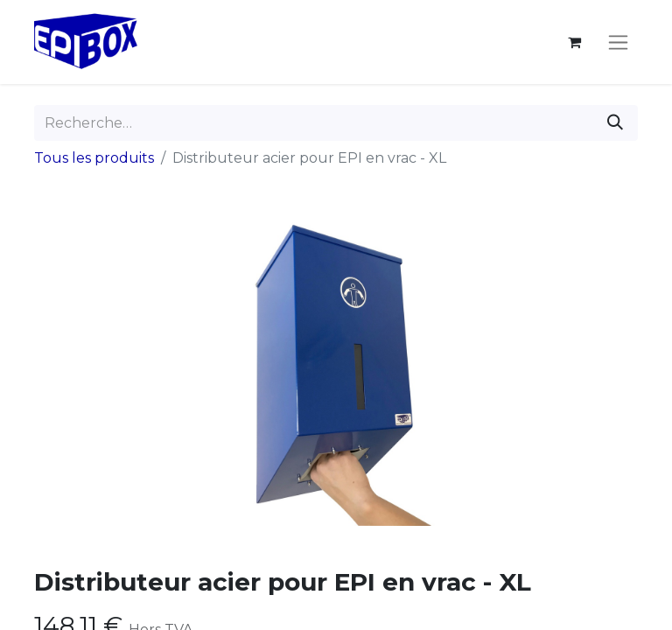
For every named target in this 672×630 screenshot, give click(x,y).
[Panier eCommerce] (574, 42)
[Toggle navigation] (618, 42)
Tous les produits (94, 158)
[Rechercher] (615, 123)
